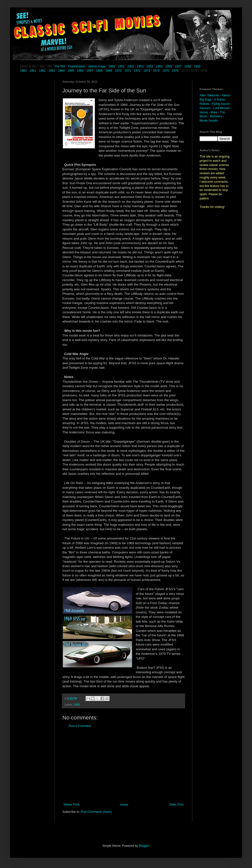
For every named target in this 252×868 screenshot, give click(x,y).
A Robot (219, 100)
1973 (147, 71)
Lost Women (222, 108)
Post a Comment (80, 726)
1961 (33, 71)
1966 (81, 71)
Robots (204, 104)
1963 (52, 71)
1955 (159, 66)
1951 (121, 66)
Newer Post (71, 805)
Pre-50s (60, 66)
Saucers (205, 108)
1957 (178, 66)
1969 (109, 71)
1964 (62, 71)
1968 (100, 71)
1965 (71, 71)
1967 (90, 71)
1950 (112, 66)
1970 (119, 71)
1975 (166, 71)
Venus (204, 112)
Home (124, 805)
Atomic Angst (97, 66)
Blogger (144, 846)
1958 (188, 66)
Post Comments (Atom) (96, 812)
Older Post (176, 805)
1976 (175, 71)
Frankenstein (77, 66)
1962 (43, 71)
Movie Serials (209, 121)
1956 (169, 66)
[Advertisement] (124, 765)
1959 (198, 66)
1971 (128, 71)
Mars (214, 112)
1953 (140, 66)
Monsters (216, 116)
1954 (150, 66)
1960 (24, 71)
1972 (138, 71)
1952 (131, 66)
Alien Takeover (209, 95)
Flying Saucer (221, 104)
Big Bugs (206, 100)
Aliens (226, 95)
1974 (157, 71)
